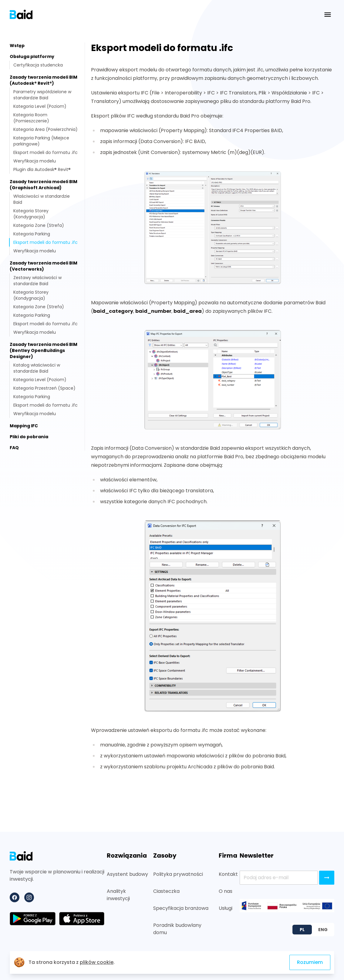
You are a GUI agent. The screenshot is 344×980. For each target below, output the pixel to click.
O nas (226, 891)
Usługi (226, 908)
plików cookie (97, 962)
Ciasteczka (166, 891)
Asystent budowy (127, 874)
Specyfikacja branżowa (181, 908)
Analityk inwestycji (118, 895)
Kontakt (228, 874)
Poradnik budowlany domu (177, 929)
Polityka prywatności (178, 874)
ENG (323, 930)
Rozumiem (310, 962)
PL (302, 930)
